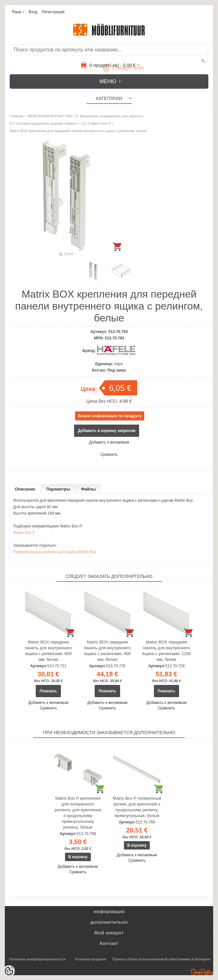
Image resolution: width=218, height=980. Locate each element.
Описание (25, 489)
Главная (16, 116)
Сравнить (109, 454)
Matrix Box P (24, 533)
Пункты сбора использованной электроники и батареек (162, 959)
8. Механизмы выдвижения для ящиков (108, 116)
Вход (33, 12)
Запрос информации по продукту (110, 416)
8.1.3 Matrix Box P (96, 123)
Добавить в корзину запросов (107, 431)
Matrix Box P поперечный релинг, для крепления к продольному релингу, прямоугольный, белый (137, 807)
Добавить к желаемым (109, 442)
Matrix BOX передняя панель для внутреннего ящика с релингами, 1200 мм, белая (166, 651)
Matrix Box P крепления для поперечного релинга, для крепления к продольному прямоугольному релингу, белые (78, 813)
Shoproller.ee (202, 972)
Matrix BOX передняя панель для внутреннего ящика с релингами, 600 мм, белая (48, 651)
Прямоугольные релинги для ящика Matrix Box (55, 552)
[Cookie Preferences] (9, 971)
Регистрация (53, 12)
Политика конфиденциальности (37, 959)
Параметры (58, 489)
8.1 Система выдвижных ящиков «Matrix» (44, 123)
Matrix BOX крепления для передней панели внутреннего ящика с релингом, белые (78, 131)
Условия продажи (90, 959)
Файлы (89, 489)
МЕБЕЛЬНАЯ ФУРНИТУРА (49, 116)
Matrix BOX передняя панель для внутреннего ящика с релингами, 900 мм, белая (107, 651)
